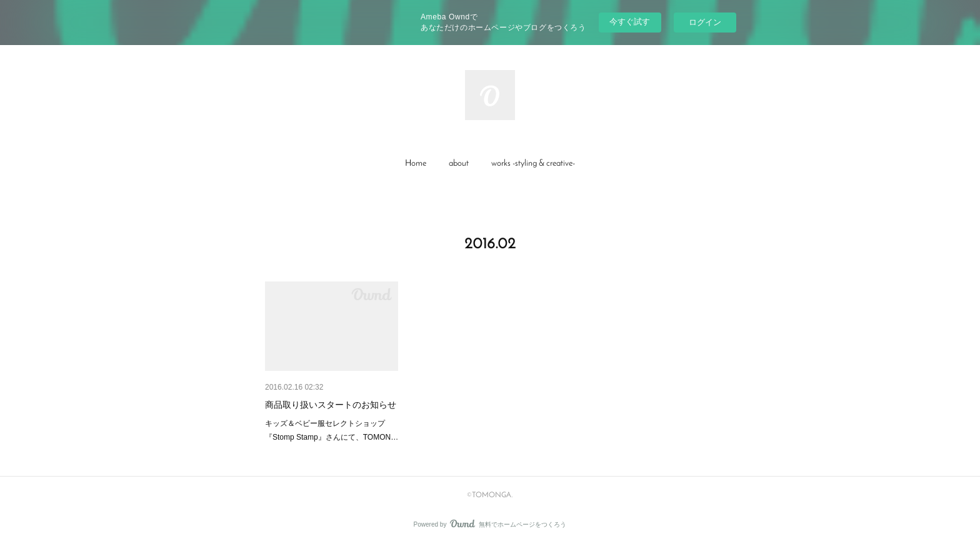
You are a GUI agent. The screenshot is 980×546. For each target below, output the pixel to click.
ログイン (705, 22)
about (459, 164)
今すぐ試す (630, 22)
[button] (416, 164)
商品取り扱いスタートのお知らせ (331, 405)
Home (416, 164)
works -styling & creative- (533, 164)
